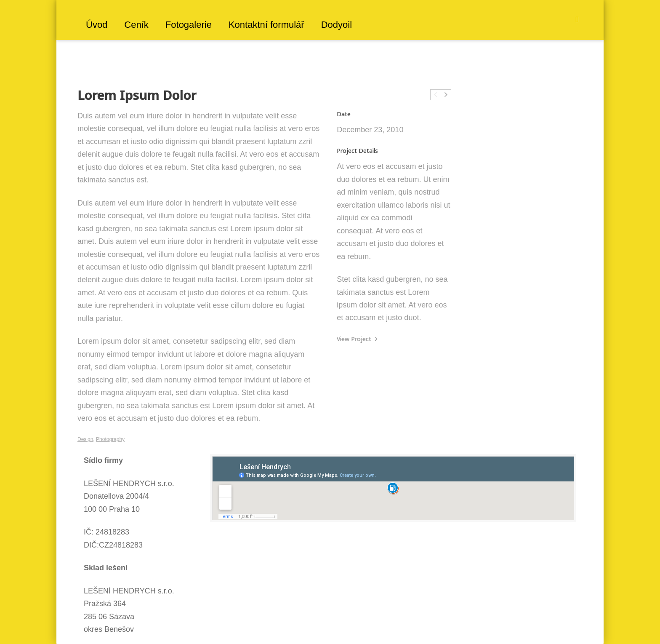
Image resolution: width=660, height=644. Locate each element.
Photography (110, 439)
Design (85, 439)
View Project (357, 339)
